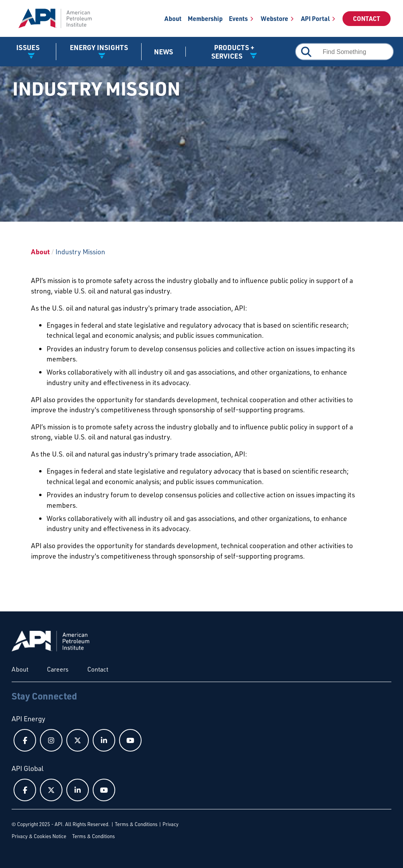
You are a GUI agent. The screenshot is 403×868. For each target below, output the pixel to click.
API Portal (315, 18)
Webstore (274, 18)
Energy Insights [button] (99, 47)
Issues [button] (28, 47)
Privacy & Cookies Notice (39, 836)
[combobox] (344, 52)
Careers (58, 669)
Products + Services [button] (233, 52)
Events (238, 18)
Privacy (170, 824)
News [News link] (163, 52)
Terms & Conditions (136, 824)
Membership (205, 18)
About (173, 18)
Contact (367, 18)
